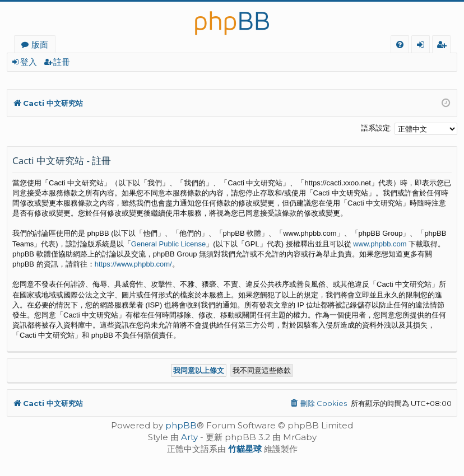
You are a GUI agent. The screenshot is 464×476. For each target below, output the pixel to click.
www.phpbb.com (380, 244)
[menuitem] (400, 45)
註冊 (62, 62)
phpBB (181, 425)
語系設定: (376, 128)
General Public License (169, 244)
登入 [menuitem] (423, 46)
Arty (189, 437)
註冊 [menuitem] (444, 46)
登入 (29, 62)
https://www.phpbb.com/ (133, 264)
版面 (40, 44)
